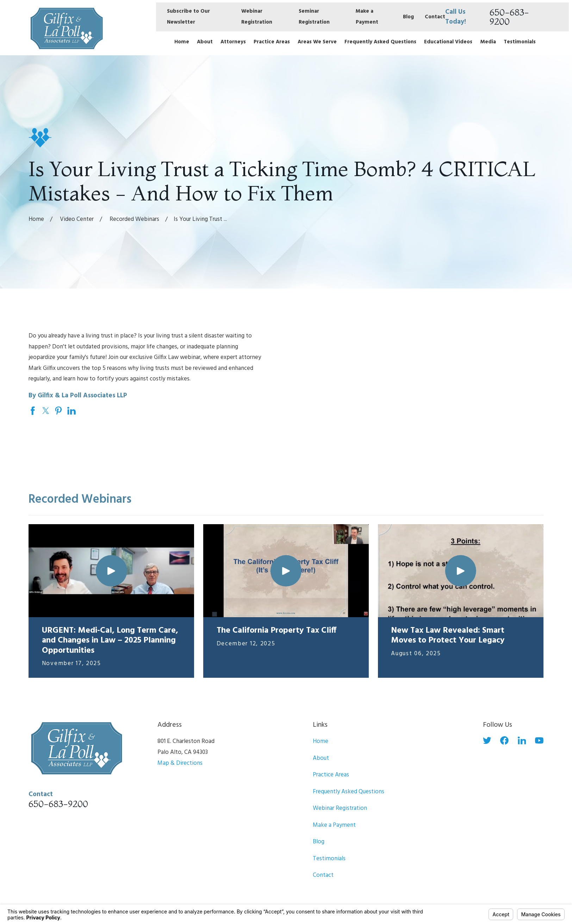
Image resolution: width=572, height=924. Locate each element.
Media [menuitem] (488, 42)
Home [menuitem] (182, 42)
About (321, 758)
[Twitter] (487, 740)
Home (321, 741)
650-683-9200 (509, 17)
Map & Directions (180, 763)
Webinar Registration (340, 808)
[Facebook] (504, 740)
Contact (435, 17)
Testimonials (329, 859)
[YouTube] (539, 740)
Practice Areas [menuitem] (272, 42)
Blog (408, 17)
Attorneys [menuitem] (233, 42)
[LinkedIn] (522, 740)
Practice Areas (331, 775)
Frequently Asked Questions (349, 792)
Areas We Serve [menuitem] (317, 42)
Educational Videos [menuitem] (448, 42)
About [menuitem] (205, 42)
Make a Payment (334, 825)
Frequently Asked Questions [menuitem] (380, 42)
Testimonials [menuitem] (520, 42)
